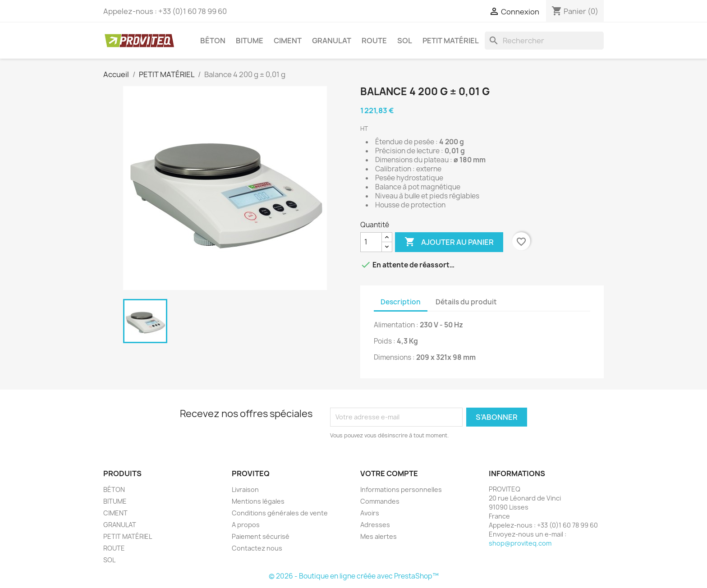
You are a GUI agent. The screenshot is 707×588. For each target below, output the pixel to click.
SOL (405, 41)
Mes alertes (379, 536)
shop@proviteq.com (520, 543)
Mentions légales (258, 501)
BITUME (250, 41)
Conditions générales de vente (280, 513)
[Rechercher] (544, 41)
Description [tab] (401, 302)
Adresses (375, 525)
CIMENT (288, 41)
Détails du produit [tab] (466, 302)
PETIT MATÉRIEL (451, 41)
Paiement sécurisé (261, 536)
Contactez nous (257, 548)
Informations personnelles (401, 489)
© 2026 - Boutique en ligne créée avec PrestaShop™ (354, 576)
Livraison (245, 489)
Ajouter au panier (449, 242)
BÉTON (213, 41)
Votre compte (389, 473)
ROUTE (374, 41)
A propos (246, 525)
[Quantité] (371, 242)
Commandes (380, 501)
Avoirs (370, 513)
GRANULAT (332, 41)
